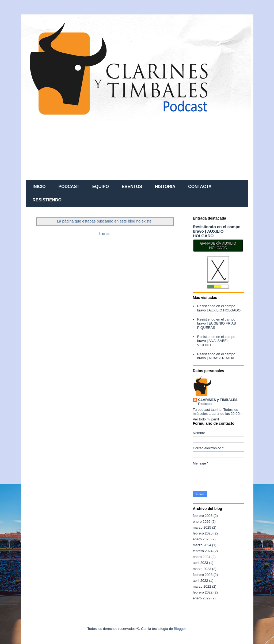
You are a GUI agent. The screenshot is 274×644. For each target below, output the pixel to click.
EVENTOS (132, 187)
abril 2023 (201, 563)
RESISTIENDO (47, 200)
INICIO (39, 187)
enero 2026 (202, 522)
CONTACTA (200, 187)
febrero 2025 (203, 533)
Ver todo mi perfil (206, 419)
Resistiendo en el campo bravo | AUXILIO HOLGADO (217, 231)
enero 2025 (202, 539)
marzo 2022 (202, 586)
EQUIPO (101, 187)
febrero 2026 (203, 516)
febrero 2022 (203, 592)
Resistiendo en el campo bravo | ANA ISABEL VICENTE (216, 341)
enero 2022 (202, 598)
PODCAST (69, 187)
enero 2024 (202, 557)
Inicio (105, 234)
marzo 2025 (202, 527)
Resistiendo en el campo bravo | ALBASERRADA (216, 356)
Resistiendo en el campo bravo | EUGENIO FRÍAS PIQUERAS (217, 323)
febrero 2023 (203, 575)
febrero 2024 (203, 551)
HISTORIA (165, 187)
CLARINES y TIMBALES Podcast (218, 402)
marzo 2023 (202, 569)
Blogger (180, 629)
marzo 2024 (202, 545)
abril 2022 (201, 581)
